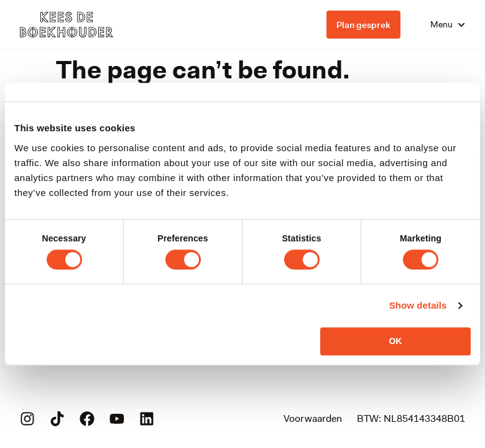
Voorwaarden (313, 418)
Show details (418, 305)
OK (395, 341)
